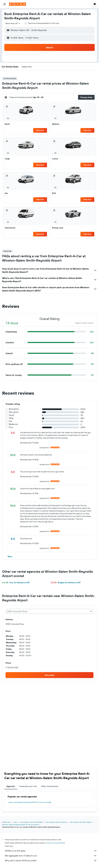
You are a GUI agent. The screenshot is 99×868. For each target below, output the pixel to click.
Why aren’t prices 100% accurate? (51, 860)
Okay (11, 418)
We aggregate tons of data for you (51, 856)
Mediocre (13, 424)
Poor (11, 427)
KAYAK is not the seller (51, 851)
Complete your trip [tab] (28, 786)
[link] (49, 675)
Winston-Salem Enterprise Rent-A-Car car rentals (20, 825)
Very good (13, 412)
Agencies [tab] (11, 786)
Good (11, 415)
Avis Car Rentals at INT (16, 583)
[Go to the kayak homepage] (18, 4)
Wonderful (14, 409)
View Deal (40, 130)
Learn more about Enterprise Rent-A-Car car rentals (30, 802)
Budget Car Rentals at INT (66, 583)
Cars (15, 822)
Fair (10, 421)
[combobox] (13, 23)
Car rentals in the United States (31, 822)
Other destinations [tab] (50, 786)
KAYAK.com (6, 822)
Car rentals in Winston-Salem (81, 822)
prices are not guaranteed (56, 843)
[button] (5, 4)
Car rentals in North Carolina (56, 822)
